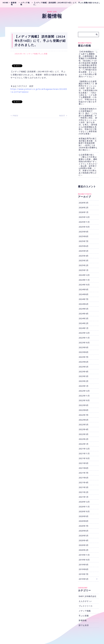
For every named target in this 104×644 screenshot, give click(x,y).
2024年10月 (84, 285)
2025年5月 (84, 251)
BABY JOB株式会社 (87, 596)
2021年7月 (84, 473)
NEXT (62, 116)
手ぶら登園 (43, 54)
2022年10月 (84, 400)
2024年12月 (84, 275)
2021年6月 (84, 478)
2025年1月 (84, 270)
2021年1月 (84, 497)
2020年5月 (84, 536)
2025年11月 (84, 222)
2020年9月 (84, 516)
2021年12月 (84, 449)
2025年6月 (84, 246)
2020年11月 (84, 507)
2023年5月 (84, 367)
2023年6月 (84, 362)
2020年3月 (84, 545)
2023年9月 (84, 347)
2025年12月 (84, 217)
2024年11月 (84, 280)
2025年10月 (84, 227)
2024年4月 (84, 314)
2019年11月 (84, 555)
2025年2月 (84, 265)
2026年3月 (84, 203)
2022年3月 (84, 434)
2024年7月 (84, 299)
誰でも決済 (84, 625)
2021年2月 (84, 492)
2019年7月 (84, 574)
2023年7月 (84, 357)
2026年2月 (84, 208)
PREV (16, 116)
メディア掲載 (32, 54)
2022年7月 (84, 415)
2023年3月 (84, 376)
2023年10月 (84, 343)
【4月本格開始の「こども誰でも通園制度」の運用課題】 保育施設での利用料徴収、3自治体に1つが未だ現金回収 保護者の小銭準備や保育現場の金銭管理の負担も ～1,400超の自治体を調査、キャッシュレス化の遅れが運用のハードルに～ (88, 64)
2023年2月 (84, 381)
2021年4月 (84, 482)
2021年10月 (84, 458)
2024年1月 (84, 328)
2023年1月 (84, 386)
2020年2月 (84, 550)
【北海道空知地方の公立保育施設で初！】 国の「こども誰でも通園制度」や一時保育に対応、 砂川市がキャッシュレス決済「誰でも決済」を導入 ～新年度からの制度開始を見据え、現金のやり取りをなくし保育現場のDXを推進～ (88, 121)
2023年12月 (84, 333)
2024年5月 (84, 309)
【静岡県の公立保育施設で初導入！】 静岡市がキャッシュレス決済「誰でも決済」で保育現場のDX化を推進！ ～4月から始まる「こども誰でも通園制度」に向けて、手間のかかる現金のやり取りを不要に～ (88, 93)
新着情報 (83, 620)
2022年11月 (84, 396)
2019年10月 (84, 560)
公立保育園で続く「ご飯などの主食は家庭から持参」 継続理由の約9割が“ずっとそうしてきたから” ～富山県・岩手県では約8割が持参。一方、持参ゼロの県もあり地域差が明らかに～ (88, 165)
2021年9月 (84, 463)
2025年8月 (84, 236)
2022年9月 (84, 405)
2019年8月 (84, 569)
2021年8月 (84, 468)
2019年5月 (84, 579)
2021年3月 (84, 487)
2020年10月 (84, 511)
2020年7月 (84, 526)
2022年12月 (84, 391)
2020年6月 (84, 531)
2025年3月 (84, 260)
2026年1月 (84, 212)
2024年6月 (84, 304)
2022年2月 (84, 439)
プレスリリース (86, 606)
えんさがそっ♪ (85, 601)
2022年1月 (84, 444)
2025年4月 (84, 256)
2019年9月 (84, 565)
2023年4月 (84, 372)
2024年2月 (84, 323)
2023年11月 (84, 338)
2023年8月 (84, 352)
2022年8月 (84, 410)
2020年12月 (84, 502)
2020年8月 (84, 521)
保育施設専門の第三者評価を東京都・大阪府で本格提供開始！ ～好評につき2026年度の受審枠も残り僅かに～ (88, 144)
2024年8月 (84, 294)
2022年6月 (84, 420)
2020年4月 (84, 540)
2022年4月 (84, 429)
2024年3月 (84, 318)
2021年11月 (84, 453)
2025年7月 (84, 241)
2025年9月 (84, 232)
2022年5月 (84, 425)
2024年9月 (84, 289)
